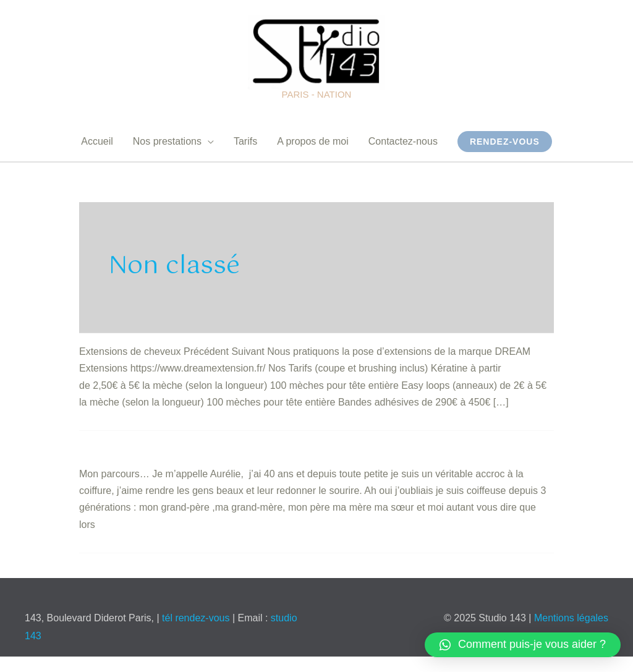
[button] (523, 645)
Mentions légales (571, 618)
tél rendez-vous (197, 618)
